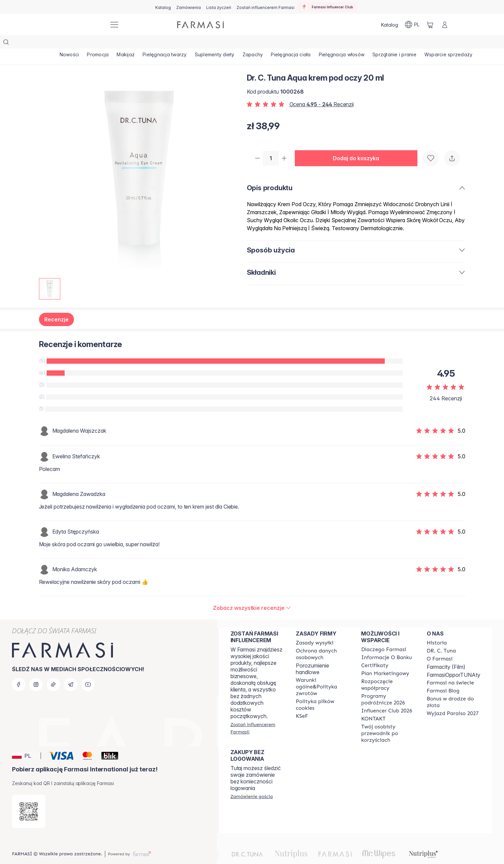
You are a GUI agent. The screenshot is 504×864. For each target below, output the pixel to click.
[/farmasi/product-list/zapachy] (287, 43)
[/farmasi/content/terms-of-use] (322, 641)
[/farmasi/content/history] (437, 630)
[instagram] (36, 671)
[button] (359, 145)
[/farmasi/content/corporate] (450, 669)
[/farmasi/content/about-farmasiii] (440, 646)
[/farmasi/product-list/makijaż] (141, 43)
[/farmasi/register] (189, 7)
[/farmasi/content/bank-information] (386, 644)
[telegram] (71, 671)
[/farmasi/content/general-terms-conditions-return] (322, 673)
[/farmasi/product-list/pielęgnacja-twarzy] (186, 43)
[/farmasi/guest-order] (252, 783)
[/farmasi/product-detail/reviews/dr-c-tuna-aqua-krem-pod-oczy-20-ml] (252, 595)
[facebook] (19, 671)
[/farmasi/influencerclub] (327, 7)
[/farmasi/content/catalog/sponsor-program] (454, 689)
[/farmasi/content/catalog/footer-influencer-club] (387, 697)
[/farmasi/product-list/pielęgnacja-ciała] (331, 43)
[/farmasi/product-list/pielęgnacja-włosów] (388, 43)
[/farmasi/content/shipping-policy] (315, 630)
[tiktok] (53, 671)
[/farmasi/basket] (430, 25)
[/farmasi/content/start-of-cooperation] (388, 671)
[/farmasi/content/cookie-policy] (322, 691)
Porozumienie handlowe (312, 655)
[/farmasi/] (79, 25)
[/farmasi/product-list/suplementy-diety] (243, 43)
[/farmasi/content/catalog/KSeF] (302, 703)
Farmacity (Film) (446, 653)
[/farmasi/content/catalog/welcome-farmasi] (388, 720)
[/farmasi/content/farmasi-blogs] (443, 677)
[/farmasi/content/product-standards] (375, 652)
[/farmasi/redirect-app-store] (29, 798)
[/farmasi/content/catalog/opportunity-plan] (385, 660)
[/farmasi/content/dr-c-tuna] (441, 638)
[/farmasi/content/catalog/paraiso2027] (453, 700)
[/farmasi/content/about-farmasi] (384, 636)
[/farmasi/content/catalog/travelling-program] (388, 686)
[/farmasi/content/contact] (373, 705)
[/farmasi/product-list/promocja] (107, 43)
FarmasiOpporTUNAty (454, 661)
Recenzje (56, 306)
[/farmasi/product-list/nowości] (73, 43)
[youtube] (88, 671)
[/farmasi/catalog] (163, 7)
